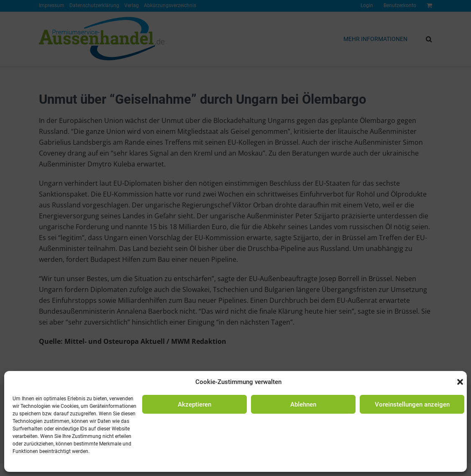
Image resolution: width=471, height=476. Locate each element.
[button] (460, 382)
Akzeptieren (195, 404)
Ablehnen (303, 404)
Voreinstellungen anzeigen (412, 404)
